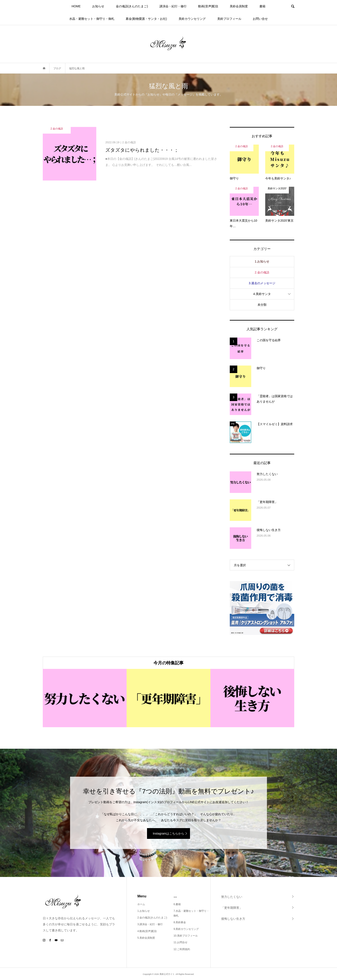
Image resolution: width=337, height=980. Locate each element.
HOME (76, 6)
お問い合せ (260, 19)
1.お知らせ (262, 261)
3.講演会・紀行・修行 (150, 924)
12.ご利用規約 (182, 949)
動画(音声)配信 (208, 6)
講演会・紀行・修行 (173, 6)
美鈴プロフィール (229, 19)
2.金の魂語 (262, 272)
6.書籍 (177, 904)
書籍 (262, 6)
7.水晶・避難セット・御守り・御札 (191, 913)
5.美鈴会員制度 (146, 938)
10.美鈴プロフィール (186, 936)
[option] (85, 698)
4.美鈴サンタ (262, 294)
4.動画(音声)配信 (147, 931)
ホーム (141, 904)
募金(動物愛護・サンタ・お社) (146, 19)
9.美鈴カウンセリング (186, 929)
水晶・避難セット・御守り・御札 (92, 19)
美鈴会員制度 (239, 6)
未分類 (262, 305)
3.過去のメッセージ (262, 283)
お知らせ (98, 6)
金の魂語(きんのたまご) (132, 6)
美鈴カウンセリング (192, 19)
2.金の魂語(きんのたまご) (152, 918)
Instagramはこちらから (168, 833)
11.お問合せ (180, 942)
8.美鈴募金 (180, 922)
